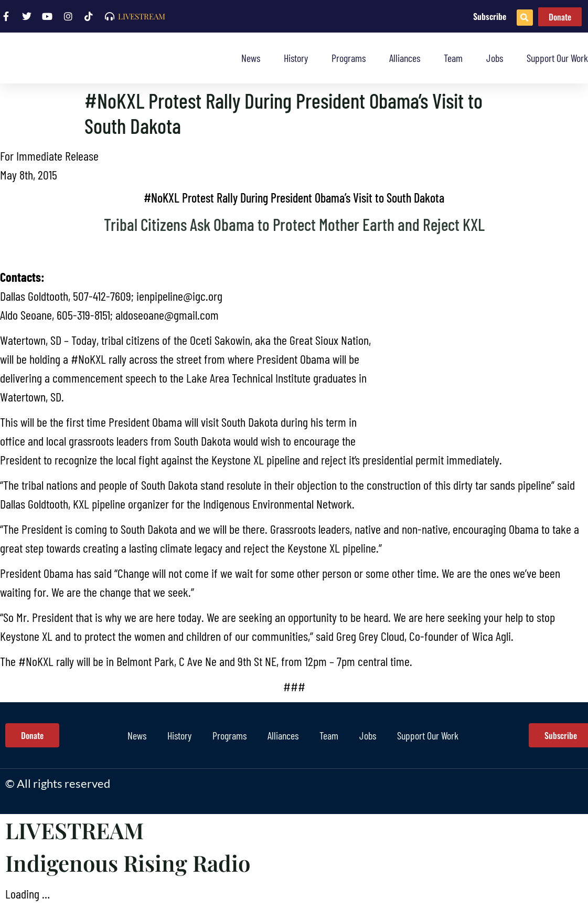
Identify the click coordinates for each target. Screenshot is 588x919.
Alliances (405, 58)
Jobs (495, 58)
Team (453, 58)
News (251, 58)
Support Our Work (557, 58)
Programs (349, 58)
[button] (525, 18)
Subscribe (490, 16)
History (296, 58)
